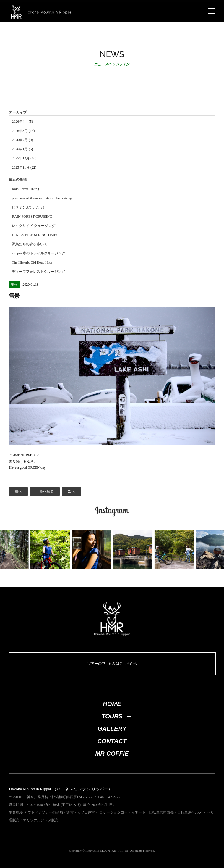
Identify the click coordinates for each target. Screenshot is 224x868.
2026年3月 (20, 131)
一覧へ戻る (45, 491)
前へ (18, 491)
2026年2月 (20, 140)
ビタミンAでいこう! (28, 207)
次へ (72, 491)
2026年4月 (20, 122)
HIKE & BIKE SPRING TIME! (35, 235)
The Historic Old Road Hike (32, 262)
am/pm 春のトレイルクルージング (38, 253)
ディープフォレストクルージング (38, 272)
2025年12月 (21, 158)
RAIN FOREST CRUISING (32, 217)
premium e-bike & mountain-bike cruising (42, 198)
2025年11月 (21, 167)
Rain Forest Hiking (25, 189)
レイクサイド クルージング (34, 226)
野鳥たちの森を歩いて (30, 244)
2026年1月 (20, 149)
